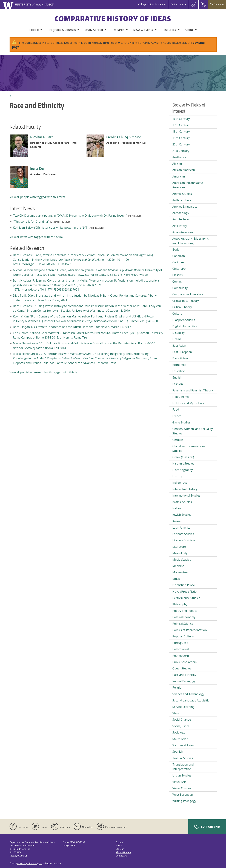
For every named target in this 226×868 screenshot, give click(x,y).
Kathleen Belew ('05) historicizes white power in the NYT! (51, 228)
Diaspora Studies (184, 320)
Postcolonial (181, 649)
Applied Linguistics (185, 207)
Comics (177, 282)
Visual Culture (182, 788)
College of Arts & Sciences (152, 4)
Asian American (183, 232)
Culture (177, 314)
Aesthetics (179, 157)
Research (118, 30)
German (178, 440)
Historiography (183, 470)
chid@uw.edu (69, 846)
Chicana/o (179, 269)
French (177, 416)
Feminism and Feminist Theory (193, 390)
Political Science (183, 624)
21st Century (181, 151)
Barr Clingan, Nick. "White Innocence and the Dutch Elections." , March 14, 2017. (72, 327)
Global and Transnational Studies (189, 448)
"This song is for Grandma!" (31, 222)
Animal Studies (182, 194)
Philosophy (180, 604)
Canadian (179, 256)
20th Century (181, 144)
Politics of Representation (190, 630)
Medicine (178, 566)
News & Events (143, 30)
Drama (177, 339)
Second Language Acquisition (192, 700)
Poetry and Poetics (185, 611)
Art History (180, 226)
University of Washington (30, 863)
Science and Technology (188, 694)
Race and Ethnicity (184, 675)
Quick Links (177, 4)
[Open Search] (203, 4)
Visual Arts (179, 782)
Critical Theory (182, 307)
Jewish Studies (182, 515)
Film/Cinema (181, 397)
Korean (177, 521)
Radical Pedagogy (184, 681)
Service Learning (183, 707)
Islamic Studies (182, 502)
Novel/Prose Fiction (185, 592)
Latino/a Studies (183, 534)
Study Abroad (94, 30)
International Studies (186, 495)
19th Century (181, 138)
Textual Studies (183, 758)
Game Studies (181, 422)
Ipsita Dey (38, 168)
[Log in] (194, 4)
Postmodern (181, 656)
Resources (169, 30)
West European (183, 795)
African (177, 164)
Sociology (179, 732)
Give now (217, 4)
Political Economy (184, 617)
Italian (177, 508)
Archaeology (181, 213)
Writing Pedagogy (184, 801)
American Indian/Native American (188, 185)
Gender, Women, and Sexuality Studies (193, 431)
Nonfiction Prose (184, 585)
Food (176, 409)
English (177, 377)
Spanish (178, 752)
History (177, 476)
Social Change (182, 720)
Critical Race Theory (186, 301)
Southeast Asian (183, 745)
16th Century (181, 119)
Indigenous (180, 483)
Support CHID (207, 827)
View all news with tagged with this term (36, 237)
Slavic (176, 713)
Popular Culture (183, 636)
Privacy (119, 842)
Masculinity (180, 553)
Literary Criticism (184, 540)
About (189, 30)
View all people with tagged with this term (37, 197)
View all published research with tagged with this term (45, 372)
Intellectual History (185, 489)
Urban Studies (182, 775)
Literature (179, 547)
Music (176, 579)
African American (184, 170)
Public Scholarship (184, 662)
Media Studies (182, 560)
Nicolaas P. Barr (42, 137)
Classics (178, 275)
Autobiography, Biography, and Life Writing (191, 241)
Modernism (180, 572)
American (179, 176)
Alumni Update (123, 852)
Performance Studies (186, 598)
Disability (178, 333)
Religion (178, 687)
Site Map (120, 849)
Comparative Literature (188, 294)
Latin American (182, 528)
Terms (119, 846)
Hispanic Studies (183, 463)
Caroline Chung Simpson (124, 137)
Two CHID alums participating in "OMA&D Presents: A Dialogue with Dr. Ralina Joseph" (70, 216)
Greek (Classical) (183, 457)
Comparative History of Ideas (113, 19)
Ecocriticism (180, 358)
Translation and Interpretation (183, 767)
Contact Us (121, 856)
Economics (179, 365)
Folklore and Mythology (188, 403)
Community (180, 288)
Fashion (178, 384)
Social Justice (181, 726)
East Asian (179, 346)
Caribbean (179, 262)
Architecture (181, 219)
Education (179, 371)
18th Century (181, 131)
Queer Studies (182, 668)
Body (176, 250)
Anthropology (182, 200)
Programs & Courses (62, 30)
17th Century (181, 125)
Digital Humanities (185, 326)
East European (182, 352)
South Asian (180, 739)
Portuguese (180, 643)
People (34, 30)
